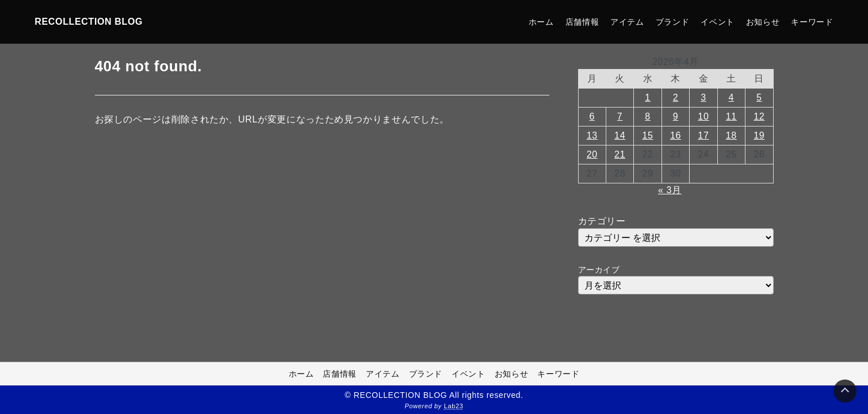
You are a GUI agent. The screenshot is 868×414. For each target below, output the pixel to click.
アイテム (627, 22)
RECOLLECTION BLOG (89, 22)
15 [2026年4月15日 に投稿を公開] (648, 135)
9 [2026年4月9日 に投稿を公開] (676, 116)
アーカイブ (599, 270)
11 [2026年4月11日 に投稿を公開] (731, 116)
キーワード (812, 22)
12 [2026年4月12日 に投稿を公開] (759, 116)
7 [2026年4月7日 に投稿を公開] (620, 116)
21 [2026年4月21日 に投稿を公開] (620, 154)
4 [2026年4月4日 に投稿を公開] (732, 97)
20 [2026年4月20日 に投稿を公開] (592, 154)
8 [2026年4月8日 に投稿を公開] (648, 116)
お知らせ (763, 22)
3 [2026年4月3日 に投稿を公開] (703, 97)
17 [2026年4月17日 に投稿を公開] (703, 135)
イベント (718, 22)
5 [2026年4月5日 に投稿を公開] (759, 97)
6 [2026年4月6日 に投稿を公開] (592, 116)
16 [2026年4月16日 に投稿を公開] (676, 135)
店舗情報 (582, 22)
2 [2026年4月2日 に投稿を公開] (676, 97)
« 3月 (670, 190)
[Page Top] (845, 391)
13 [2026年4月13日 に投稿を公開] (592, 135)
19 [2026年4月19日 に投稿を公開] (759, 135)
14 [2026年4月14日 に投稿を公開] (620, 135)
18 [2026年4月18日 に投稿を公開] (731, 135)
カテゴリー (602, 221)
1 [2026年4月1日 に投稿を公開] (648, 97)
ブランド (673, 22)
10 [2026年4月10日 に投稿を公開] (703, 116)
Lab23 (454, 406)
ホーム (541, 22)
